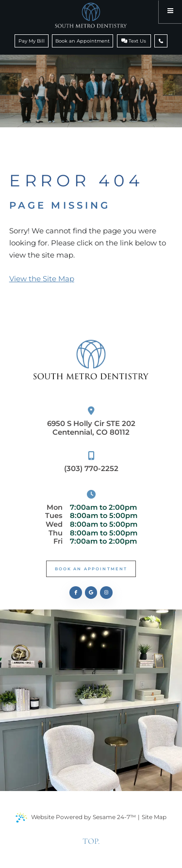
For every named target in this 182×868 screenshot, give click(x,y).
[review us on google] (91, 593)
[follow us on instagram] (106, 593)
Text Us (134, 41)
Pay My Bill (32, 41)
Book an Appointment (83, 41)
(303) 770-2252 (91, 462)
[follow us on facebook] (76, 593)
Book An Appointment (91, 569)
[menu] (170, 12)
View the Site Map (42, 279)
